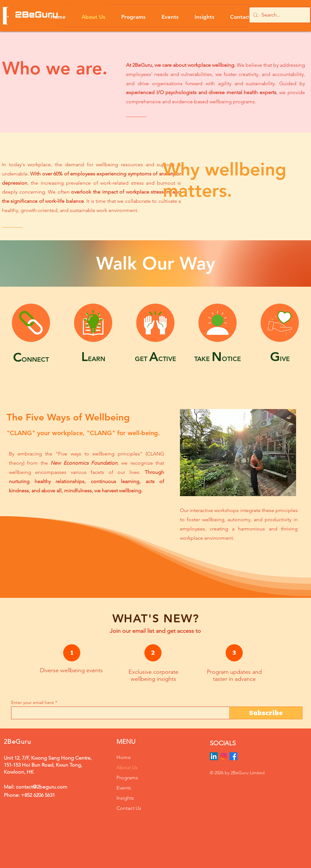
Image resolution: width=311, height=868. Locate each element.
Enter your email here (33, 702)
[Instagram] (224, 756)
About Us (127, 767)
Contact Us (129, 808)
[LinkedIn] (214, 756)
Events (124, 788)
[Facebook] (233, 756)
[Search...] (279, 15)
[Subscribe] (266, 713)
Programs (127, 778)
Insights (125, 798)
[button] (128, 14)
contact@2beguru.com (42, 787)
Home (124, 757)
